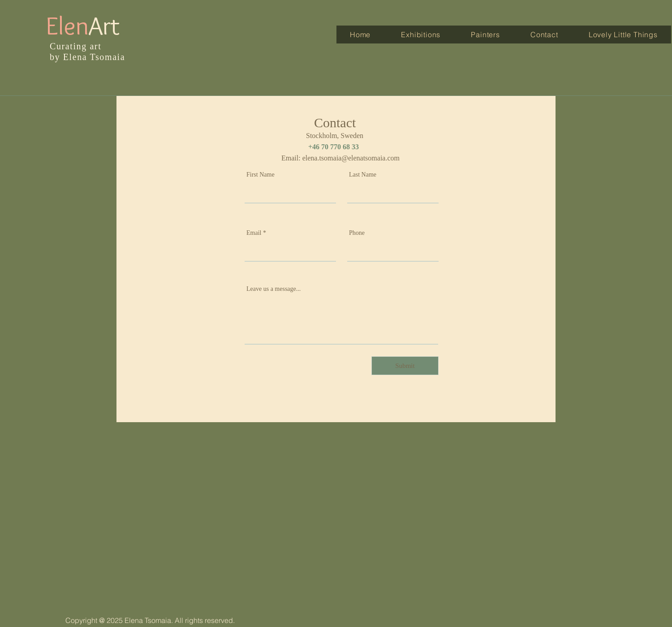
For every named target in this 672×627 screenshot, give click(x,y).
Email (254, 233)
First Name (261, 175)
